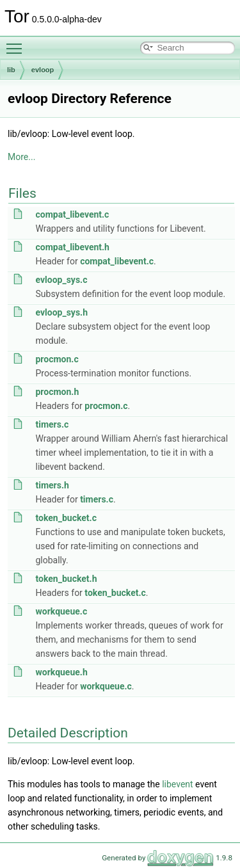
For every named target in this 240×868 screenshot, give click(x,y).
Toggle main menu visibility (17, 43)
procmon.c (57, 359)
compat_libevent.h (72, 247)
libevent (177, 784)
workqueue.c (61, 611)
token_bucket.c (66, 518)
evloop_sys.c (61, 280)
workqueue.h (61, 672)
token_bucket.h (66, 579)
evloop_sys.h (61, 312)
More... (21, 157)
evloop (43, 70)
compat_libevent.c (72, 214)
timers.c (52, 424)
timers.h (52, 485)
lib (11, 70)
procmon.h (57, 392)
